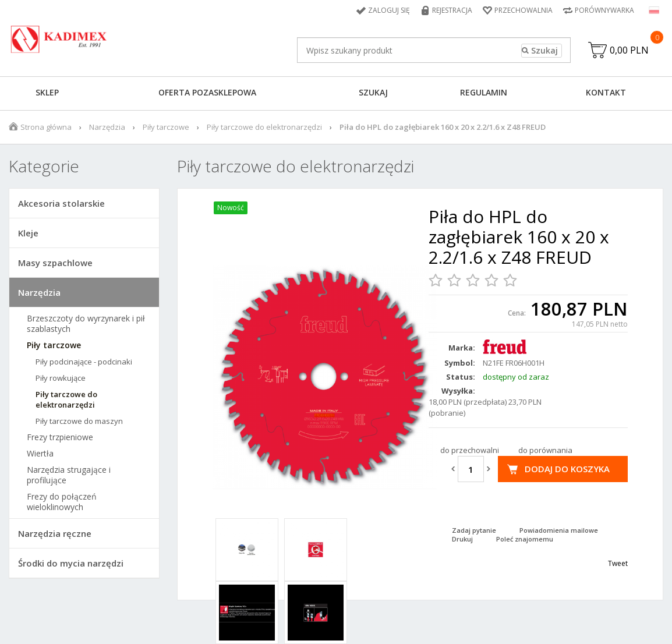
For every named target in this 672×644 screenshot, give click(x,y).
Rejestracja (452, 10)
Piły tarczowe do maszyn (79, 421)
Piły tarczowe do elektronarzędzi (264, 127)
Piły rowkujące (61, 378)
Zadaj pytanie (474, 530)
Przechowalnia (524, 10)
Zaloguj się (389, 10)
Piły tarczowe (166, 127)
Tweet (618, 563)
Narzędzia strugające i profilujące (69, 475)
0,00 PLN (629, 50)
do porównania (545, 450)
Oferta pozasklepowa (207, 92)
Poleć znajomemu (525, 539)
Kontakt (606, 92)
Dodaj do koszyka (567, 469)
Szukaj (373, 92)
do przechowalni (470, 450)
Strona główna (46, 127)
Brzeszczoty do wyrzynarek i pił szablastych (86, 324)
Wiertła (40, 454)
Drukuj (462, 539)
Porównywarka (604, 10)
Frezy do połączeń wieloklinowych (62, 502)
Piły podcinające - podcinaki (84, 362)
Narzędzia (107, 127)
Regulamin (484, 92)
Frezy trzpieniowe (60, 437)
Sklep (47, 92)
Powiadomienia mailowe (559, 530)
